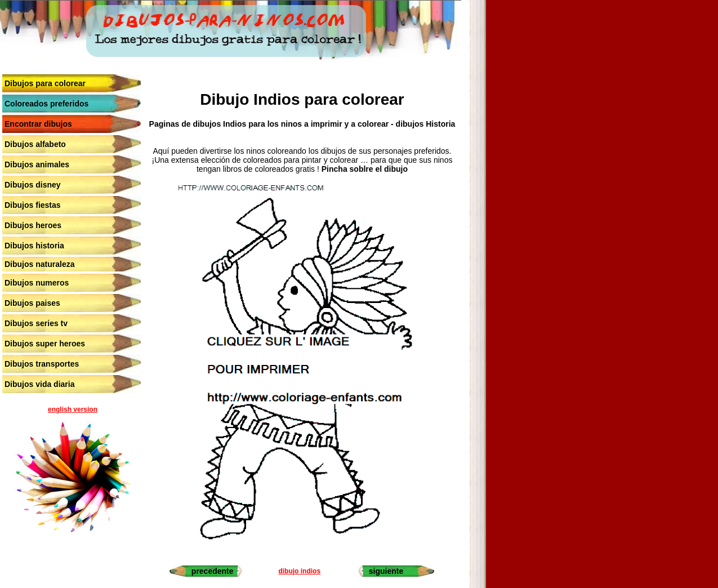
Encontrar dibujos (38, 124)
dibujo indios (299, 571)
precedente (213, 571)
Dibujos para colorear (45, 83)
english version (73, 409)
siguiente (386, 571)
